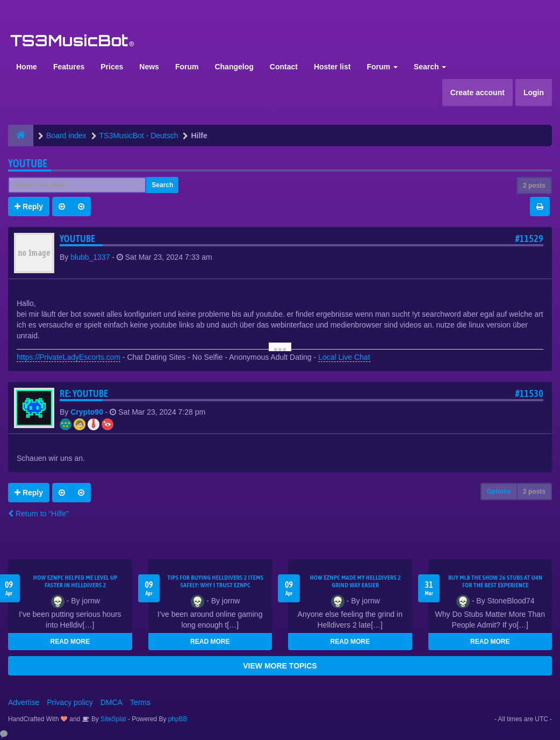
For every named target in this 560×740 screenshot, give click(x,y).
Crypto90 (87, 412)
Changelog (234, 67)
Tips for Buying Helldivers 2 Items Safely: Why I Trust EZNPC (215, 581)
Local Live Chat (344, 357)
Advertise (24, 702)
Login (534, 92)
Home (27, 67)
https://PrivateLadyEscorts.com (69, 357)
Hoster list (332, 67)
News (149, 67)
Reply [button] (29, 207)
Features (69, 67)
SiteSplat (113, 719)
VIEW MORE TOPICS (280, 666)
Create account (478, 92)
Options (499, 492)
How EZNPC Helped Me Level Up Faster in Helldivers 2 (76, 581)
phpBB (178, 719)
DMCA (112, 702)
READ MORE (70, 642)
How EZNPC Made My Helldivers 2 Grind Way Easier (355, 581)
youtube (28, 163)
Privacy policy (70, 702)
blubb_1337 (90, 257)
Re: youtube (84, 393)
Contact (284, 67)
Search (430, 67)
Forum (187, 67)
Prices (112, 67)
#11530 (529, 393)
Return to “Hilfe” (38, 514)
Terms (140, 702)
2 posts (534, 186)
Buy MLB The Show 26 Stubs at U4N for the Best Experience (496, 581)
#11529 (529, 239)
